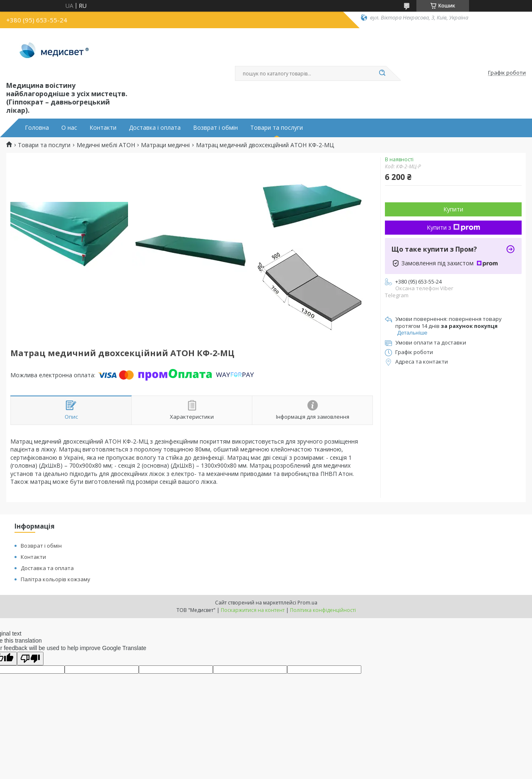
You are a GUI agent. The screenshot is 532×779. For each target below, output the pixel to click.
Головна (37, 128)
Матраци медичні (165, 145)
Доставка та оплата (47, 568)
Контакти (103, 128)
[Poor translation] (30, 659)
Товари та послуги (277, 128)
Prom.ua (307, 603)
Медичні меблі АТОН (106, 145)
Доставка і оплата (155, 128)
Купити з (453, 227)
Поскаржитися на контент (253, 610)
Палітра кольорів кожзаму (56, 579)
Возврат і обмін (215, 128)
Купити (453, 209)
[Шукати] (382, 73)
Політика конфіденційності (323, 610)
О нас (69, 128)
